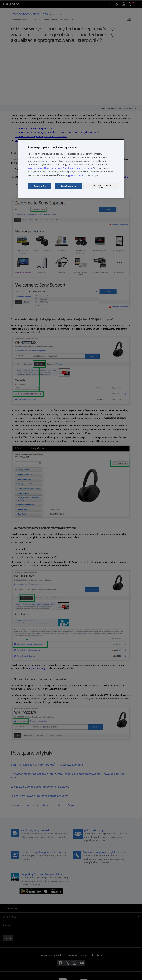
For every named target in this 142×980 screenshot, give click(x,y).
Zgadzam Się (40, 186)
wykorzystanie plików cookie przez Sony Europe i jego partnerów (60, 168)
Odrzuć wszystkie (68, 186)
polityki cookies (77, 175)
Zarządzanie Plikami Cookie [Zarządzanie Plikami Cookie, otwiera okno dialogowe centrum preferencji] (101, 186)
